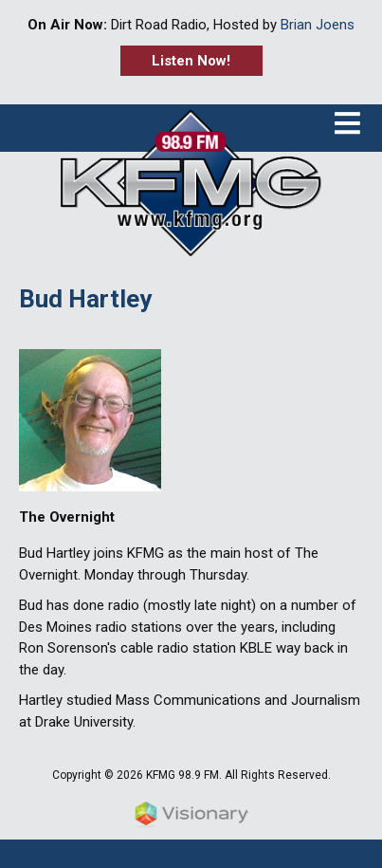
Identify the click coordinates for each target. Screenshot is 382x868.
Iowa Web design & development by (191, 815)
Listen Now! (191, 61)
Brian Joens (318, 25)
